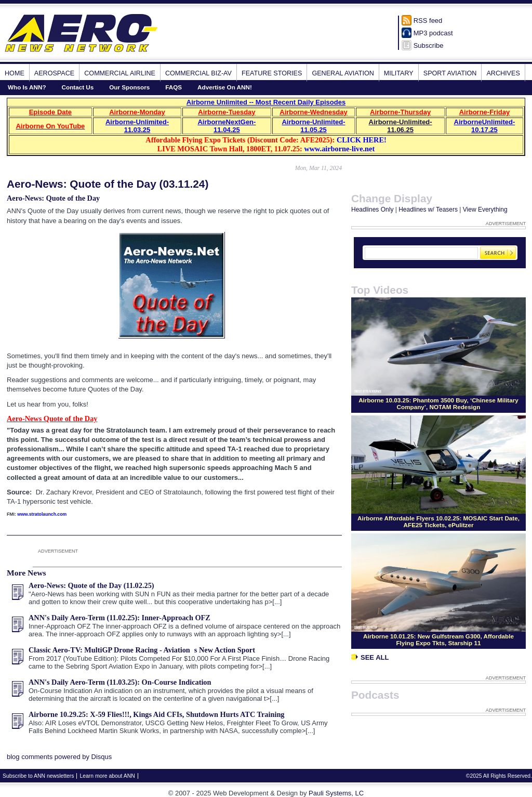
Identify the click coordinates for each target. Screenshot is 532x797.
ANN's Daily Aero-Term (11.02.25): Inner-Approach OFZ (119, 618)
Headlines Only (372, 210)
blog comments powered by (59, 757)
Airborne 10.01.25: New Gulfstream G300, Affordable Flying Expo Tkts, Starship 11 (438, 639)
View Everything (485, 210)
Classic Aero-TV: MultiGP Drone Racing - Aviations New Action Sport (142, 650)
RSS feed (428, 21)
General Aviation (343, 73)
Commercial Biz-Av (198, 73)
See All (370, 657)
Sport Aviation (450, 73)
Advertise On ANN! (225, 87)
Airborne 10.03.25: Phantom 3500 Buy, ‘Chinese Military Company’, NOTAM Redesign (438, 403)
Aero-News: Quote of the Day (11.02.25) (91, 585)
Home (15, 73)
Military (399, 73)
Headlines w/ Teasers (428, 210)
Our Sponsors (129, 87)
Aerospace (54, 73)
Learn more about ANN (107, 776)
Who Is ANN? (27, 87)
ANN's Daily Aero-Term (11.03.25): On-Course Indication (120, 682)
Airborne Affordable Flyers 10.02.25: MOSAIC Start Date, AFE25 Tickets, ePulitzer (438, 521)
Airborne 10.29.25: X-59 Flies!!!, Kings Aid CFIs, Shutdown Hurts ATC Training (157, 714)
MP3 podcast (433, 33)
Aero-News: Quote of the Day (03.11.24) (108, 184)
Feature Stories (272, 73)
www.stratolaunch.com (42, 514)
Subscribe (429, 45)
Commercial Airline (120, 73)
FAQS (174, 87)
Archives (503, 73)
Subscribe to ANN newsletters (38, 776)
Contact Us (78, 87)
